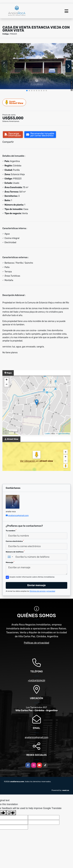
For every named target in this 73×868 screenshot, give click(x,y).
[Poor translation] (11, 813)
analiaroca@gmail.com (18, 515)
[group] (36, 66)
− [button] (7, 385)
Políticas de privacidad (36, 643)
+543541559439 (36, 681)
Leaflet (47, 434)
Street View (14, 102)
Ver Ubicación (28, 461)
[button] (27, 91)
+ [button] (7, 380)
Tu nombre (11, 530)
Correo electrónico (15, 541)
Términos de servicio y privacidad (42, 591)
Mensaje (10, 562)
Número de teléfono (15, 552)
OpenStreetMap (64, 434)
